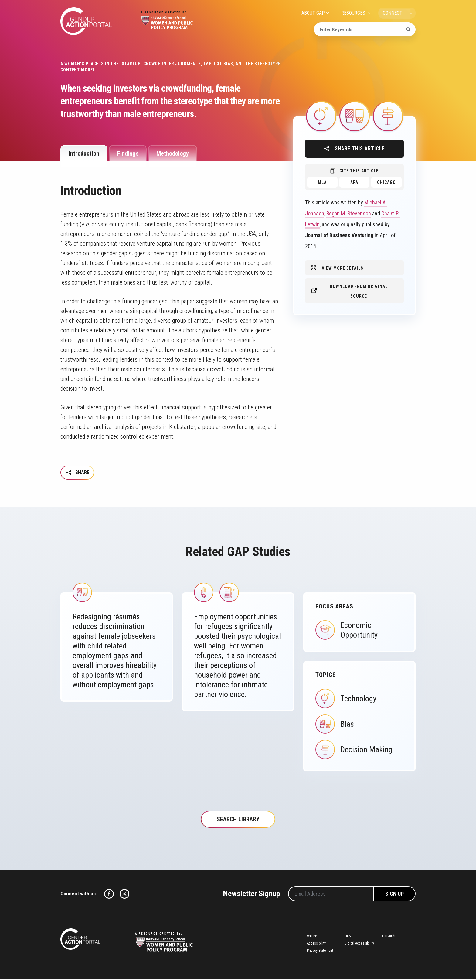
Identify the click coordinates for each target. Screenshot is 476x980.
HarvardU (389, 937)
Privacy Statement (320, 951)
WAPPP (312, 937)
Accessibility (316, 944)
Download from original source (359, 291)
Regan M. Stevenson (349, 213)
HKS (348, 937)
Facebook (109, 894)
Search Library (238, 820)
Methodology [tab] (173, 153)
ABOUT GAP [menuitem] (313, 13)
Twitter (124, 894)
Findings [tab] (128, 153)
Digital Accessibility (359, 944)
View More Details (343, 268)
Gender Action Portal (86, 21)
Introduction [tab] (84, 153)
